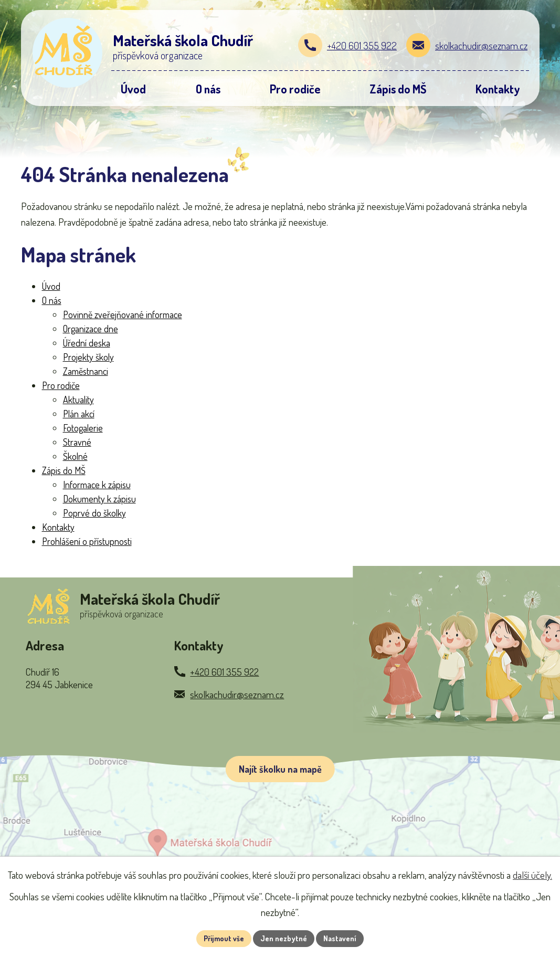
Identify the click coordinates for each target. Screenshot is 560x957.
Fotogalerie (83, 428)
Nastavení (340, 938)
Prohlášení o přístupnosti (87, 541)
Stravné (77, 442)
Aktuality (78, 399)
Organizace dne (91, 329)
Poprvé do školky (94, 513)
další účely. (532, 875)
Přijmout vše (224, 938)
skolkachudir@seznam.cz (481, 45)
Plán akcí (79, 414)
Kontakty (58, 527)
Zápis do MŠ (64, 470)
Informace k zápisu (97, 485)
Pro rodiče (61, 385)
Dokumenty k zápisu (99, 499)
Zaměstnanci (86, 371)
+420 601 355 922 (362, 45)
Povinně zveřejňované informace (123, 314)
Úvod (51, 286)
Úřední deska (87, 343)
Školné (75, 456)
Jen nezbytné (284, 938)
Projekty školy (88, 357)
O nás (52, 300)
